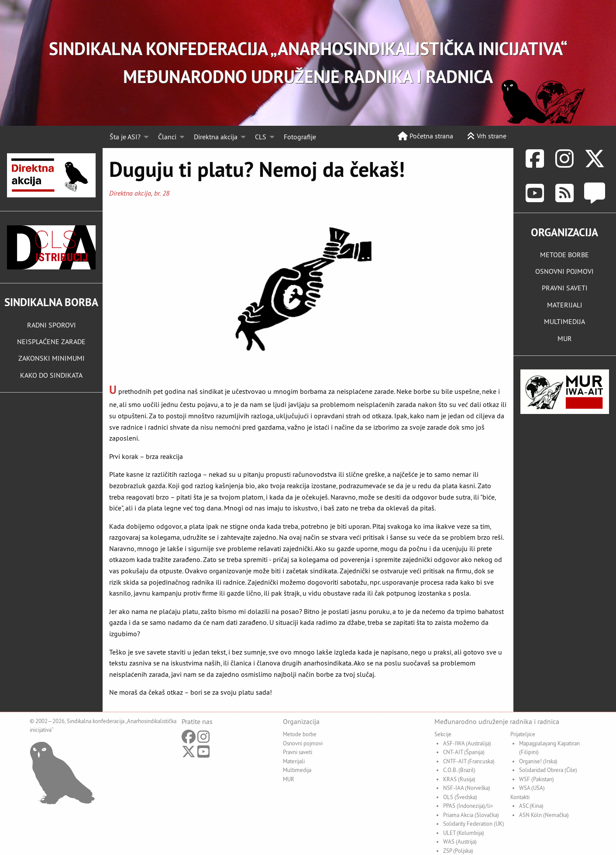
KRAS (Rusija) (459, 779)
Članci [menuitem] (167, 137)
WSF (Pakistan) (537, 779)
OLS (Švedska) (460, 797)
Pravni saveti (298, 752)
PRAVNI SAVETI (565, 288)
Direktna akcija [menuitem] (216, 137)
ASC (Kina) (531, 806)
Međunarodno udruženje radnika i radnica (497, 721)
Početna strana (425, 136)
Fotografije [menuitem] (300, 137)
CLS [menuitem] (261, 137)
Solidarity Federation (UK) (474, 824)
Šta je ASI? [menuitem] (125, 137)
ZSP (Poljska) (458, 851)
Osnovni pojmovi (303, 743)
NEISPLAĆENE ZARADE (51, 341)
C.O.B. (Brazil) (459, 770)
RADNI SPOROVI (52, 325)
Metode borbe (300, 734)
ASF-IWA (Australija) (467, 743)
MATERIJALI (565, 305)
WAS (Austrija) (460, 841)
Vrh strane (487, 136)
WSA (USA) (532, 788)
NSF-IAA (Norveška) (467, 788)
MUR (565, 338)
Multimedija (297, 770)
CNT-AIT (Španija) (464, 752)
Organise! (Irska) (538, 761)
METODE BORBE (564, 255)
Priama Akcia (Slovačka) (471, 815)
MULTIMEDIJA (564, 321)
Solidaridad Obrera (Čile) (548, 770)
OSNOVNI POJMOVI (564, 271)
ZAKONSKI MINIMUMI (52, 358)
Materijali (294, 761)
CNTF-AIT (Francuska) (469, 761)
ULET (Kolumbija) (464, 833)
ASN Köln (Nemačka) (544, 815)
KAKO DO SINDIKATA (51, 375)
